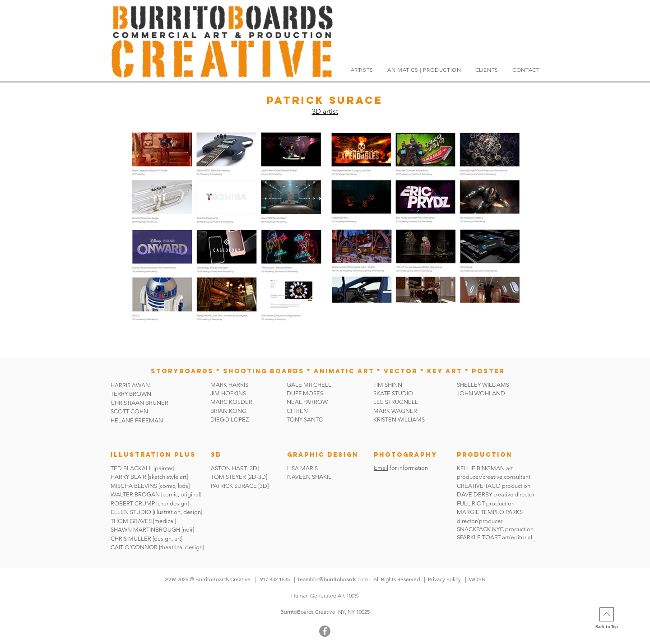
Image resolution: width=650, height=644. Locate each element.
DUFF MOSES (305, 393)
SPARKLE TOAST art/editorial (494, 537)
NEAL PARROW (307, 402)
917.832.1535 (276, 579)
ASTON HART (229, 468)
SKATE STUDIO (393, 393)
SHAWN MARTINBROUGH (145, 530)
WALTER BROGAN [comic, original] (156, 494)
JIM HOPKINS (228, 393)
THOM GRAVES (131, 521)
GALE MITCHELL (309, 385)
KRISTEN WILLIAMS (399, 419)
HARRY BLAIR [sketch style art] (149, 477)
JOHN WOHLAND (481, 393)
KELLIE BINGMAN (481, 468)
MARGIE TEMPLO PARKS (490, 512)
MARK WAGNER (395, 411)
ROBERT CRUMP (133, 503)
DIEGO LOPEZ (230, 419)
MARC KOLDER (231, 402)
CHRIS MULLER (131, 539)
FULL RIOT (471, 503)
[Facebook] (325, 631)
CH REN (297, 411)
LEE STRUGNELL (396, 402)
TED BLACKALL (131, 468)
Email (381, 468)
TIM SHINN (388, 385)
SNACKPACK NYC (481, 529)
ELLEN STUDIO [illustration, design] (156, 512)
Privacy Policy (444, 579)
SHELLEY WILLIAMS (483, 385)
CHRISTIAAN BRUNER (139, 403)
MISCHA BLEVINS (134, 486)
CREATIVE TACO (479, 486)
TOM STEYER (228, 477)
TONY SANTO (305, 419)
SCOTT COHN (129, 411)
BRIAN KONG (228, 411)
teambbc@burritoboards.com (333, 579)
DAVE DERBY (474, 494)
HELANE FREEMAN (137, 420)
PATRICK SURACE (234, 486)
